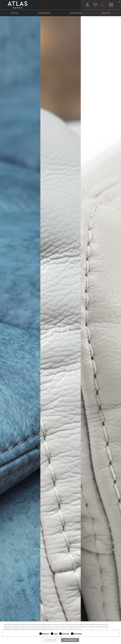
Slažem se (70, 640)
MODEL (15, 13)
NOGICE (106, 13)
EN (119, 2)
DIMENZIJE (44, 13)
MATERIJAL (76, 13)
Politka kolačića (60, 629)
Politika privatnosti (74, 629)
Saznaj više (51, 640)
